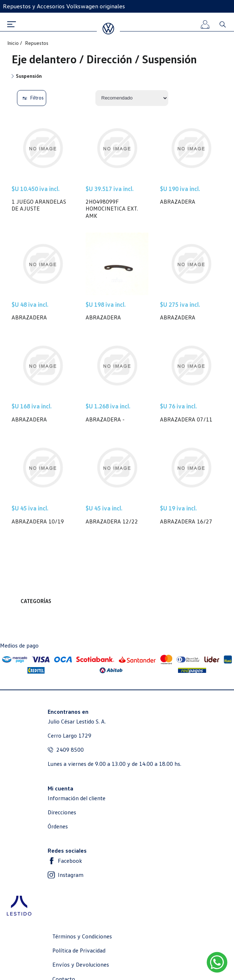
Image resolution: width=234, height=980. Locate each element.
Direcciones (62, 812)
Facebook (70, 861)
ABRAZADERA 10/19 (38, 521)
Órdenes (58, 826)
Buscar (222, 24)
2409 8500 (70, 750)
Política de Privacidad (79, 951)
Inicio (14, 43)
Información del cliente (77, 798)
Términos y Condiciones (82, 936)
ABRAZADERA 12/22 (112, 521)
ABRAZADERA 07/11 (186, 419)
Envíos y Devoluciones (81, 965)
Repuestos (37, 43)
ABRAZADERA (178, 202)
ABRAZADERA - (105, 419)
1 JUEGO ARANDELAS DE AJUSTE (39, 205)
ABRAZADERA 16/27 (186, 521)
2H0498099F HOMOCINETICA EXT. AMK (112, 209)
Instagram (71, 875)
